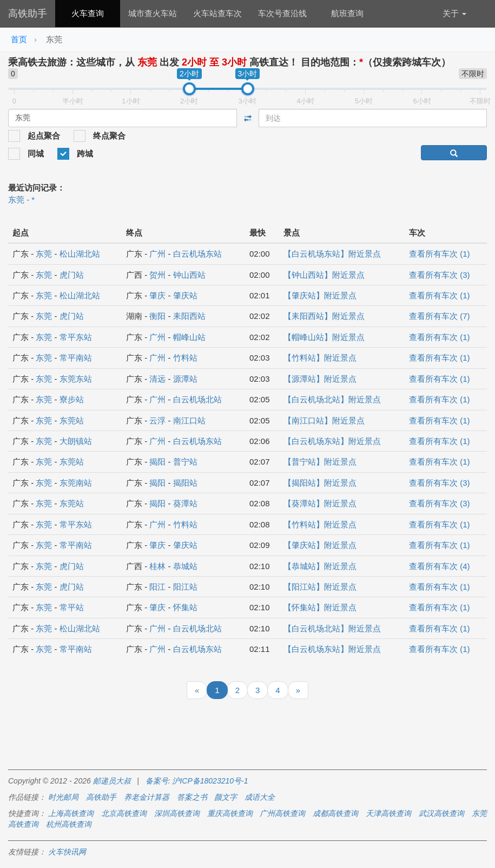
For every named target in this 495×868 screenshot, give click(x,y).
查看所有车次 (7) (440, 316)
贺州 (157, 275)
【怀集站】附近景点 (320, 607)
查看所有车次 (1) (440, 254)
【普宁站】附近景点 (320, 462)
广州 (157, 254)
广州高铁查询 (282, 813)
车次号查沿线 (282, 13)
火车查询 (88, 13)
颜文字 (226, 797)
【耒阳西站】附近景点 (324, 316)
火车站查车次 (217, 13)
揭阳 (157, 462)
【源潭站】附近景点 (320, 379)
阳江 (157, 587)
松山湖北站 (80, 254)
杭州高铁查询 (69, 824)
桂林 (157, 566)
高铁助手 (28, 14)
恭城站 (185, 566)
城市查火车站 (153, 13)
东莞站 (72, 420)
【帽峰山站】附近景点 (324, 337)
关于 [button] (454, 13)
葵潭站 (185, 503)
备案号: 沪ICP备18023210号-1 (197, 781)
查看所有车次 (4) (440, 566)
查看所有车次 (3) (440, 275)
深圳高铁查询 (177, 813)
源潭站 (185, 379)
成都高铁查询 (335, 813)
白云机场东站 (197, 254)
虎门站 (72, 275)
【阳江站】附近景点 (320, 587)
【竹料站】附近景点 (320, 358)
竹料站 (185, 358)
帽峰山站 (189, 337)
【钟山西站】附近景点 (324, 275)
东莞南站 (76, 483)
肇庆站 (185, 295)
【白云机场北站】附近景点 (332, 399)
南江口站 (189, 420)
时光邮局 (63, 797)
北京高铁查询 (124, 813)
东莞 (44, 254)
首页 (19, 39)
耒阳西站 (189, 316)
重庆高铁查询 (230, 813)
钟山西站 (189, 275)
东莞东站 (76, 379)
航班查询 (347, 13)
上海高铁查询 (71, 813)
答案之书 (192, 797)
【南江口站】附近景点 (324, 420)
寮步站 (72, 399)
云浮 (157, 420)
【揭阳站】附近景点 (320, 483)
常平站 (72, 607)
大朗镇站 (76, 441)
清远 (157, 379)
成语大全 (260, 797)
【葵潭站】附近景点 (320, 503)
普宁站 (185, 462)
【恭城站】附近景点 (320, 566)
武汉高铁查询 (441, 813)
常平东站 (76, 337)
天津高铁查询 (388, 813)
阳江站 (185, 587)
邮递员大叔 (112, 781)
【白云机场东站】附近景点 (332, 254)
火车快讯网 (67, 852)
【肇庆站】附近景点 (320, 295)
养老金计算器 (147, 797)
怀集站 (185, 607)
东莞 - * (21, 200)
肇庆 (157, 295)
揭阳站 (185, 483)
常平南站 (76, 358)
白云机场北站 (197, 399)
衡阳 (157, 316)
